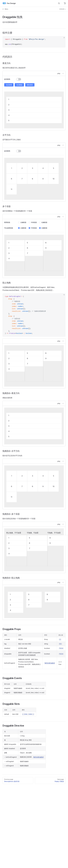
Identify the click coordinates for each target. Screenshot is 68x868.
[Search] (59, 3)
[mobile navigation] (65, 3)
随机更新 (30, 85)
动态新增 (9, 85)
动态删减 (19, 85)
